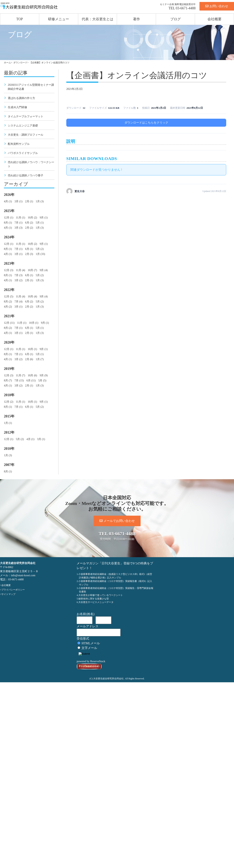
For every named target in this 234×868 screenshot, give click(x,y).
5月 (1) (40, 223)
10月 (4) (32, 297)
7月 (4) (18, 302)
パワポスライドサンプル (23, 153)
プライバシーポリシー (13, 590)
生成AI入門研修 (17, 107)
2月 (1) (29, 201)
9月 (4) (44, 270)
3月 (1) (18, 201)
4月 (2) (8, 307)
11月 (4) (20, 270)
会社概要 (214, 19)
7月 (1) (18, 223)
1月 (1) (8, 423)
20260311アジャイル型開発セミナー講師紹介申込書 (31, 87)
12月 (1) (9, 218)
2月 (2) (29, 228)
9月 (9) (44, 375)
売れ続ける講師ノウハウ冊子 (26, 175)
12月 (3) (9, 270)
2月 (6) (29, 359)
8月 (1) (8, 223)
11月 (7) (20, 375)
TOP (20, 19)
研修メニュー (58, 19)
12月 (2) (9, 402)
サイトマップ (8, 594)
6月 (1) (29, 249)
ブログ (175, 19)
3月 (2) (18, 280)
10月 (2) (32, 218)
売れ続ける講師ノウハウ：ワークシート (31, 164)
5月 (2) (40, 249)
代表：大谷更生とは (97, 19)
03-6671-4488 (186, 8)
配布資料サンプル (19, 144)
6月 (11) (31, 381)
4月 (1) (8, 201)
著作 (136, 19)
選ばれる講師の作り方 (21, 98)
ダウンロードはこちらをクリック (146, 123)
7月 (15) (19, 381)
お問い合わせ (217, 6)
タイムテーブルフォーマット (26, 116)
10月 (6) (32, 375)
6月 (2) (29, 223)
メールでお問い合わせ (117, 521)
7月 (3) (18, 275)
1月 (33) (40, 254)
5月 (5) (42, 381)
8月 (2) (8, 302)
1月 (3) (40, 201)
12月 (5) (9, 297)
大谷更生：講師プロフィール (26, 135)
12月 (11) (9, 323)
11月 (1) (20, 218)
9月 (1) (44, 218)
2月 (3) (29, 254)
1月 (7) (40, 359)
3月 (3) (18, 228)
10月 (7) (32, 270)
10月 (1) (34, 323)
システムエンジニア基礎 (23, 126)
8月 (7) (8, 381)
